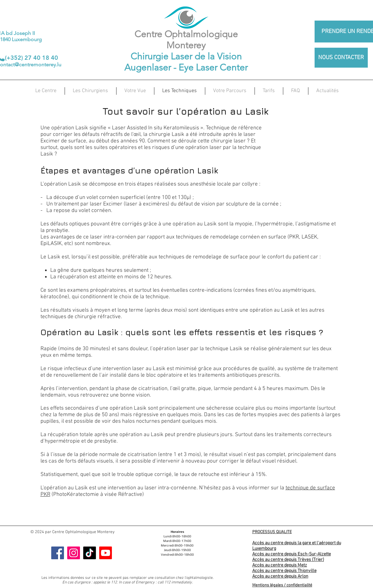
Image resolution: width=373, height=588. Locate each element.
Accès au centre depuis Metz (280, 565)
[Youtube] (106, 553)
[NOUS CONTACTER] (341, 58)
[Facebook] (58, 553)
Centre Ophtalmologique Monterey (186, 40)
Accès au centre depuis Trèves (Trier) (288, 560)
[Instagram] (74, 553)
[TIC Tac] (90, 553)
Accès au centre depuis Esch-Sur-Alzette (292, 554)
